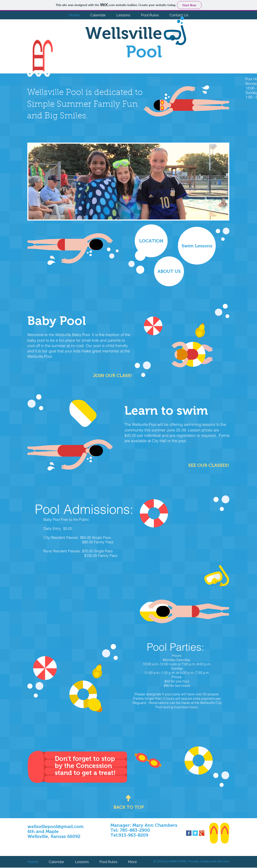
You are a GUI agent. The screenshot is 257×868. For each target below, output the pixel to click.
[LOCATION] (151, 241)
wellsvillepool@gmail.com (56, 826)
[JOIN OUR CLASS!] (112, 375)
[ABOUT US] (169, 271)
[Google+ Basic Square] (202, 833)
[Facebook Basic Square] (189, 833)
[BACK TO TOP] (129, 807)
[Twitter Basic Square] (195, 833)
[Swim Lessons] (197, 246)
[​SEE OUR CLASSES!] (209, 465)
